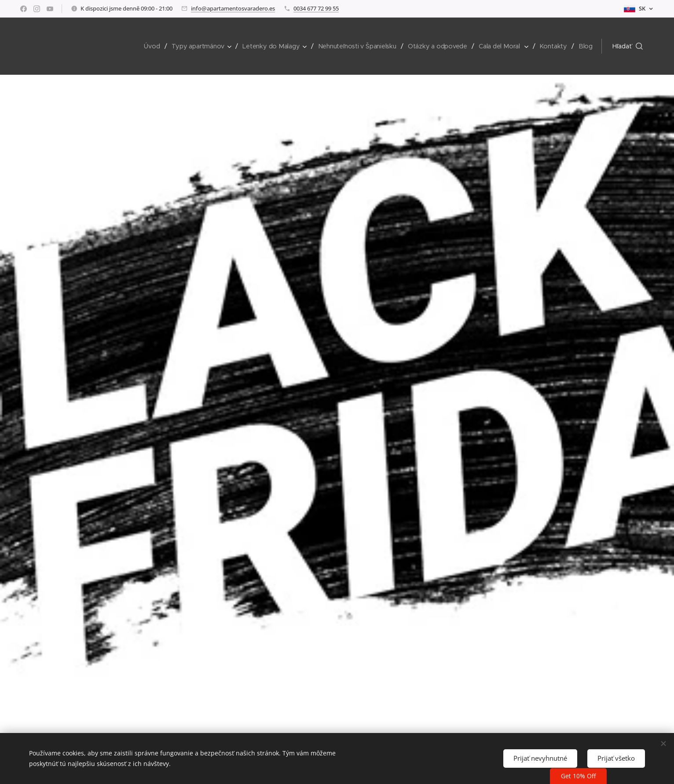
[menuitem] (155, 46)
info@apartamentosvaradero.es (233, 8)
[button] (628, 46)
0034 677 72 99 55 (316, 8)
